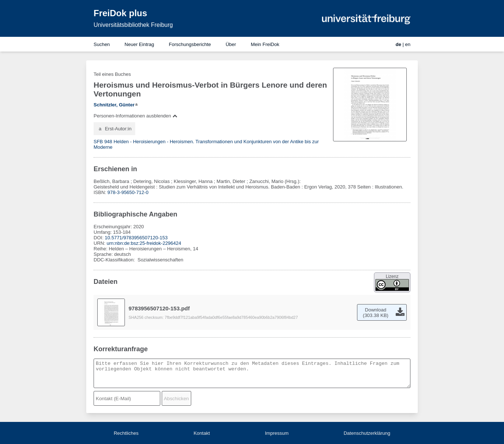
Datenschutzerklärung (367, 433)
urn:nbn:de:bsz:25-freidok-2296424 (144, 243)
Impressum (277, 433)
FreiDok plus (120, 13)
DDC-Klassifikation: (115, 260)
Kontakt (202, 433)
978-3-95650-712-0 (128, 192)
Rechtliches (126, 433)
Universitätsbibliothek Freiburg (133, 25)
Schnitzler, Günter (114, 105)
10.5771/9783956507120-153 (136, 238)
